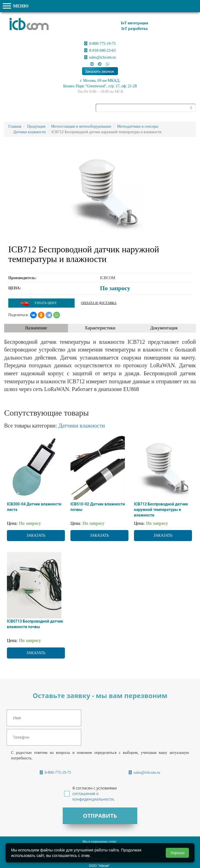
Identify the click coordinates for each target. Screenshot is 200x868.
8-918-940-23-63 (100, 50)
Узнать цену (38, 303)
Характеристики (100, 328)
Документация (164, 328)
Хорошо (177, 853)
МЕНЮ (16, 6)
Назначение (36, 328)
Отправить (100, 816)
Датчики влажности (81, 426)
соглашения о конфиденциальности (93, 796)
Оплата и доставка (99, 303)
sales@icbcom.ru (100, 57)
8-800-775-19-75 (100, 44)
